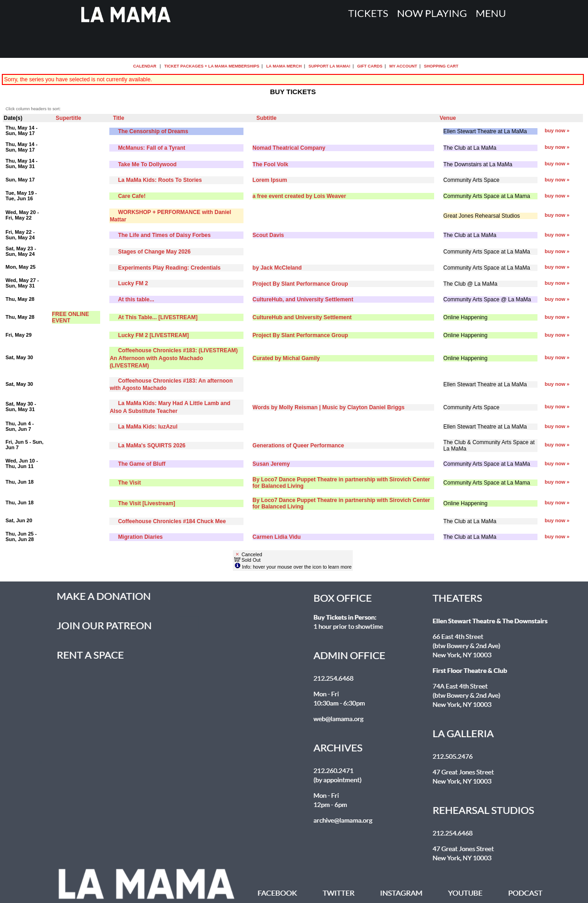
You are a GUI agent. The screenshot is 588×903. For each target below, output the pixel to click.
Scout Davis (269, 235)
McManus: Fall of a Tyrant (152, 148)
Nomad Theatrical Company (289, 148)
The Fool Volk (271, 164)
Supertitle (68, 118)
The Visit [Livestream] (147, 503)
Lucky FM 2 (133, 283)
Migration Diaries (140, 537)
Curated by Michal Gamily (286, 358)
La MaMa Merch (284, 66)
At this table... (136, 299)
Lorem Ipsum (270, 180)
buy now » (557, 130)
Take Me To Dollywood (147, 164)
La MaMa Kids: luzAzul (148, 427)
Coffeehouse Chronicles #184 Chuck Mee (172, 521)
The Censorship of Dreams (153, 131)
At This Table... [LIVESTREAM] (158, 317)
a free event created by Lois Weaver (300, 196)
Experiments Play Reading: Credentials (169, 268)
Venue (448, 118)
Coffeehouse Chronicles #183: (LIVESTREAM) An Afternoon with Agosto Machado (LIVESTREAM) (174, 358)
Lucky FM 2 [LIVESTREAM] (153, 335)
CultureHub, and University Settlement (303, 299)
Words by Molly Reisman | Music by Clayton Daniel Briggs (329, 407)
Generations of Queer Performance (298, 446)
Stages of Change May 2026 (154, 252)
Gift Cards (370, 66)
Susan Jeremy (271, 464)
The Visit (130, 483)
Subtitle (266, 118)
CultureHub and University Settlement (302, 317)
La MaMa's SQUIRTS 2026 (152, 446)
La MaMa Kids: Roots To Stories (160, 180)
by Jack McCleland (277, 268)
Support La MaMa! (330, 66)
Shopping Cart (441, 66)
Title (119, 118)
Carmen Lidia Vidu (277, 537)
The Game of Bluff (142, 464)
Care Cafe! (132, 196)
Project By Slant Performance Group (300, 284)
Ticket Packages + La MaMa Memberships (212, 66)
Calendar (145, 66)
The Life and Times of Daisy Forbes (164, 235)
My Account (403, 66)
